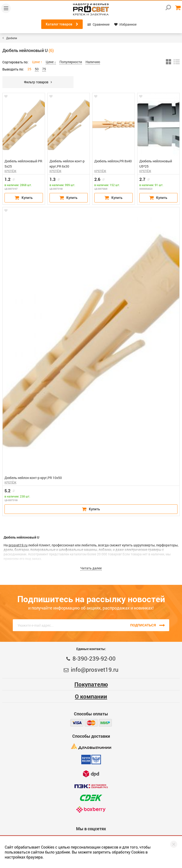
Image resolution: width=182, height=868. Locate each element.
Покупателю (91, 684)
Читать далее (91, 568)
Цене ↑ (37, 62)
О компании (91, 696)
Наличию (93, 62)
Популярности (71, 62)
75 (44, 69)
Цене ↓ (51, 62)
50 (37, 69)
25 (29, 69)
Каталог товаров (62, 24)
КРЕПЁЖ (10, 171)
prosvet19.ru (18, 545)
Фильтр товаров (38, 82)
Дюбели (12, 38)
